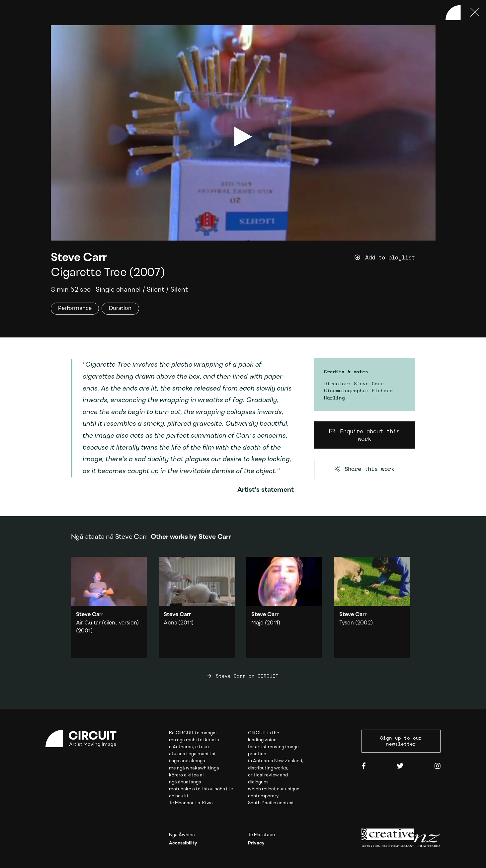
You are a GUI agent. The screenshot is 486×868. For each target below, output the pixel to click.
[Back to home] (453, 13)
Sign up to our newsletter (401, 741)
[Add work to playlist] (395, 258)
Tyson (347, 623)
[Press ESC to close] (475, 13)
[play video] (243, 137)
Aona (170, 623)
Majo (257, 623)
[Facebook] (364, 766)
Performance (75, 309)
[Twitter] (400, 766)
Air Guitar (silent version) (107, 623)
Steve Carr (79, 258)
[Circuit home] (85, 739)
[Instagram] (438, 766)
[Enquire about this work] (365, 435)
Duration (120, 309)
